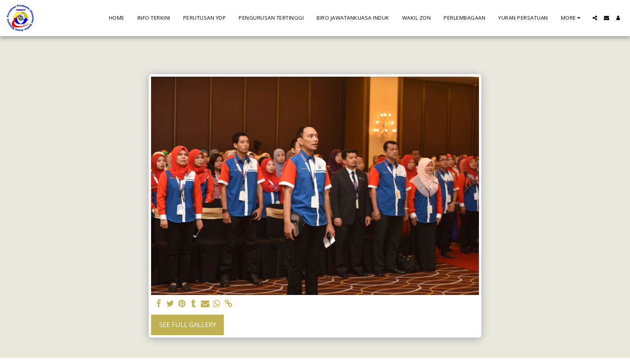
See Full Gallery (188, 324)
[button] (595, 18)
